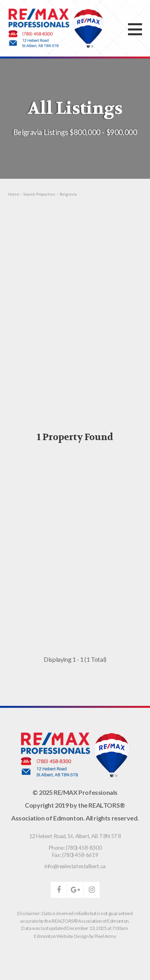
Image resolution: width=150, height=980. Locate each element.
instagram (92, 890)
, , (75, 836)
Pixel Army (105, 936)
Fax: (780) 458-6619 (75, 855)
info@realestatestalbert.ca (75, 866)
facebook (59, 890)
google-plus (75, 890)
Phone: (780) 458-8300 (75, 848)
